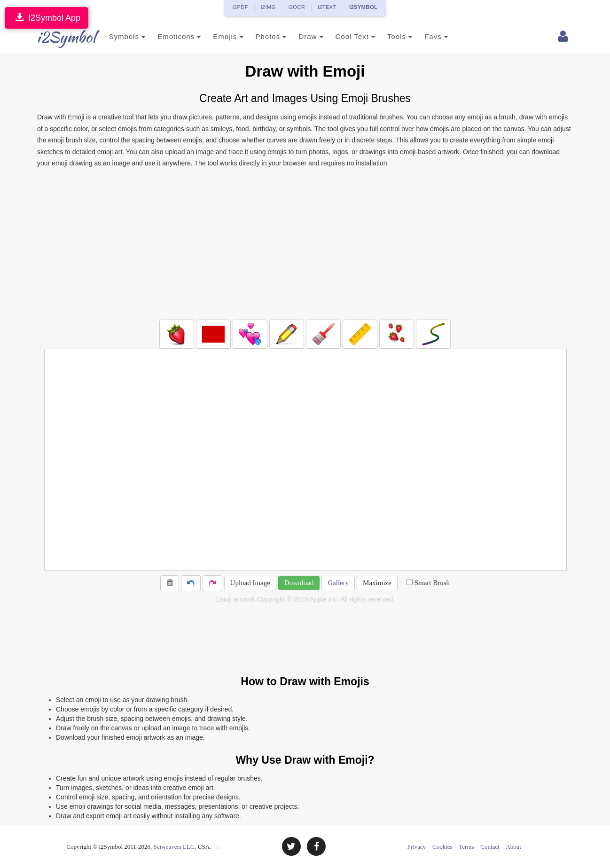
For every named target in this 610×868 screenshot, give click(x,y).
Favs (422, 36)
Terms (466, 847)
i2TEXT (327, 7)
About (513, 847)
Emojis (214, 36)
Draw (297, 36)
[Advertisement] (305, 244)
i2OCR (297, 7)
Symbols (113, 36)
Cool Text (341, 36)
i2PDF (240, 7)
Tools (386, 36)
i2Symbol (56, 37)
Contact (490, 847)
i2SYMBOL (363, 7)
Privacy (417, 847)
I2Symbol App (47, 18)
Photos (257, 36)
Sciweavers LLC (174, 847)
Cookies (442, 847)
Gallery (338, 583)
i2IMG (268, 7)
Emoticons (165, 36)
